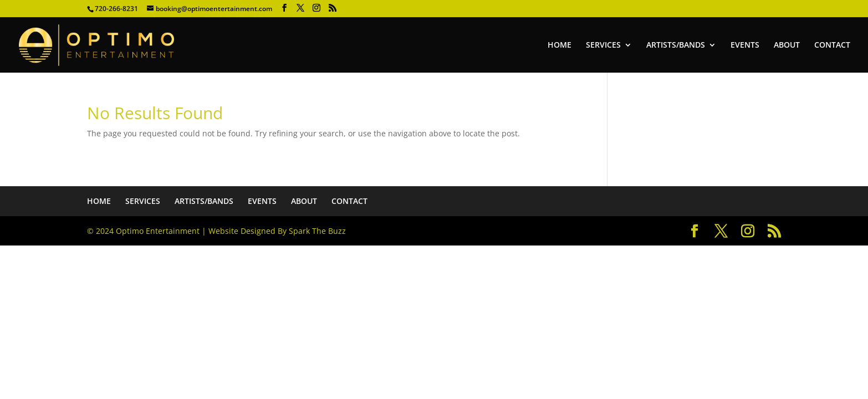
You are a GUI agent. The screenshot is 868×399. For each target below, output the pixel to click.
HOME (560, 45)
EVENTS (745, 45)
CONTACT (832, 45)
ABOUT (787, 45)
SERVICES (603, 45)
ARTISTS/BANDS (676, 45)
